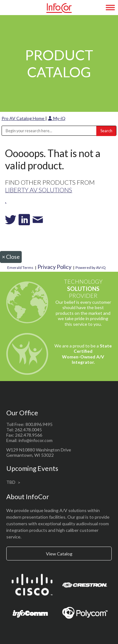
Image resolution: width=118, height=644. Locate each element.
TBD (11, 482)
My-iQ (57, 118)
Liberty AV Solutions (39, 190)
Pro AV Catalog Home (23, 118)
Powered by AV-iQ (91, 267)
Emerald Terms (20, 267)
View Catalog (59, 554)
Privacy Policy (54, 267)
